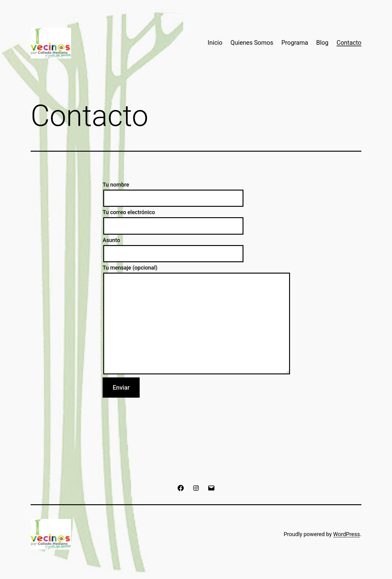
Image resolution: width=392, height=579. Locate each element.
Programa (295, 43)
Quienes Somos (252, 43)
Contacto (349, 43)
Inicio (215, 43)
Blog (322, 43)
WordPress (347, 534)
